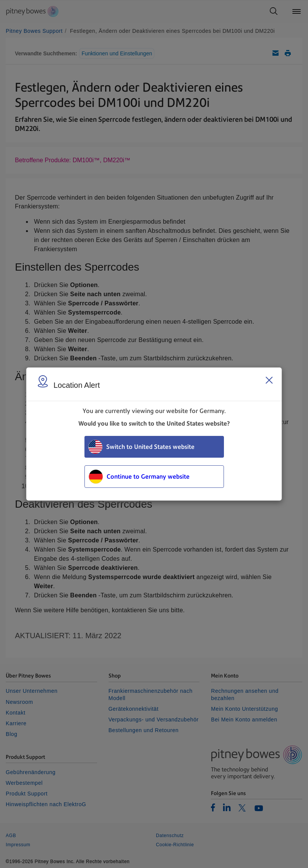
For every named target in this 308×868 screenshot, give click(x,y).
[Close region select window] (269, 380)
